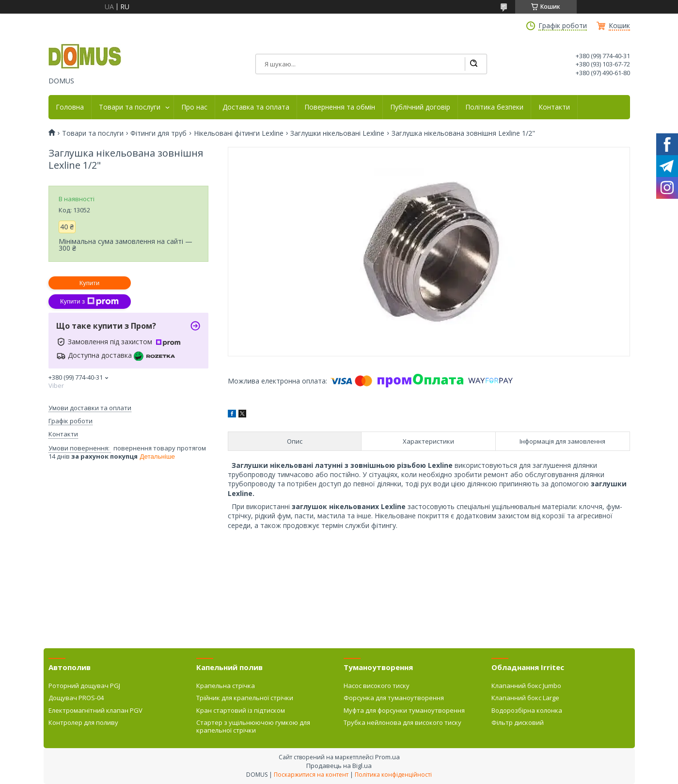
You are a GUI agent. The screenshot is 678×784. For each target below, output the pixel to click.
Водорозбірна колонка (527, 710)
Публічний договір (420, 107)
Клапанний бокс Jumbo (526, 686)
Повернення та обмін (340, 107)
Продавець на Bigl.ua (339, 766)
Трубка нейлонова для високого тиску (402, 722)
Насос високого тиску (377, 686)
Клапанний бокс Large (525, 698)
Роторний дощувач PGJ (84, 686)
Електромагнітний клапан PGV (95, 710)
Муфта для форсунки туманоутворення (404, 710)
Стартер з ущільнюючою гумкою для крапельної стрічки (253, 726)
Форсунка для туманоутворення (394, 698)
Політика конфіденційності (393, 775)
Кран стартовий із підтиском (241, 710)
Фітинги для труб (158, 133)
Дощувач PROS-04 (76, 698)
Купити (90, 283)
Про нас (194, 107)
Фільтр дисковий (518, 722)
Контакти (554, 107)
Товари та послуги (130, 107)
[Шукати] (473, 64)
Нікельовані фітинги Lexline (239, 133)
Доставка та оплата (256, 107)
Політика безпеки (494, 107)
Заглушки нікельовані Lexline (337, 133)
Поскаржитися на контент (311, 775)
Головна (70, 107)
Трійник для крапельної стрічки (245, 698)
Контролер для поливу (83, 722)
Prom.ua (387, 757)
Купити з (89, 302)
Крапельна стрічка (226, 686)
